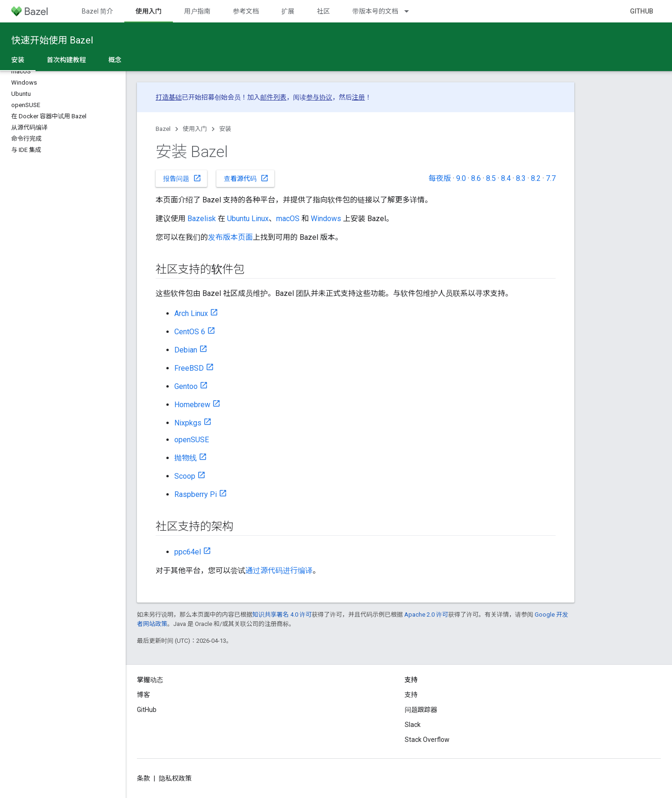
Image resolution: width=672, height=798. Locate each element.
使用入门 (195, 129)
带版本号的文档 (375, 11)
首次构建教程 (66, 60)
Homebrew (192, 405)
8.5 (491, 178)
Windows (326, 219)
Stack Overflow (427, 740)
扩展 (288, 11)
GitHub (642, 11)
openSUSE (192, 440)
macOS (288, 219)
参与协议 (319, 97)
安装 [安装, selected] (18, 60)
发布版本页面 (230, 237)
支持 (411, 695)
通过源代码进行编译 (279, 571)
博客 (143, 695)
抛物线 (186, 458)
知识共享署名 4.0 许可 (282, 615)
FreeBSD (189, 368)
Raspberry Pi (196, 494)
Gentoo (186, 386)
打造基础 (169, 97)
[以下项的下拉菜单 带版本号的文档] (411, 11)
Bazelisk (202, 219)
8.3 (521, 178)
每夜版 (440, 178)
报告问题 (182, 178)
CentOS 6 (190, 332)
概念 (115, 60)
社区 (323, 11)
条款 (143, 778)
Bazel (163, 129)
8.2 (536, 178)
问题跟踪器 (421, 710)
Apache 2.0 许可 (426, 615)
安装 (225, 129)
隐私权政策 (175, 778)
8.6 (476, 178)
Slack (413, 725)
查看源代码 (246, 178)
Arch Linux (191, 313)
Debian (186, 350)
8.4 (506, 178)
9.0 (461, 178)
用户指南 (197, 11)
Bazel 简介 (97, 11)
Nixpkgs (188, 423)
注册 (358, 97)
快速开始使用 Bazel (52, 40)
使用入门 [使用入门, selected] (149, 11)
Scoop (185, 476)
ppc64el (188, 552)
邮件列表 (273, 97)
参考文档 (246, 11)
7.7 (551, 178)
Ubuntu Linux (248, 219)
